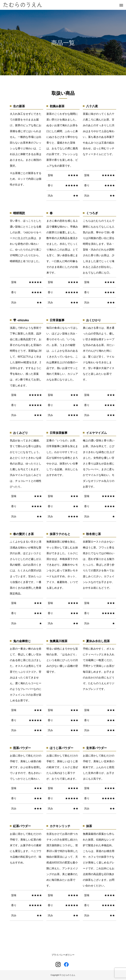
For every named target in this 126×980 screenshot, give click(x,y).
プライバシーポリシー (63, 955)
